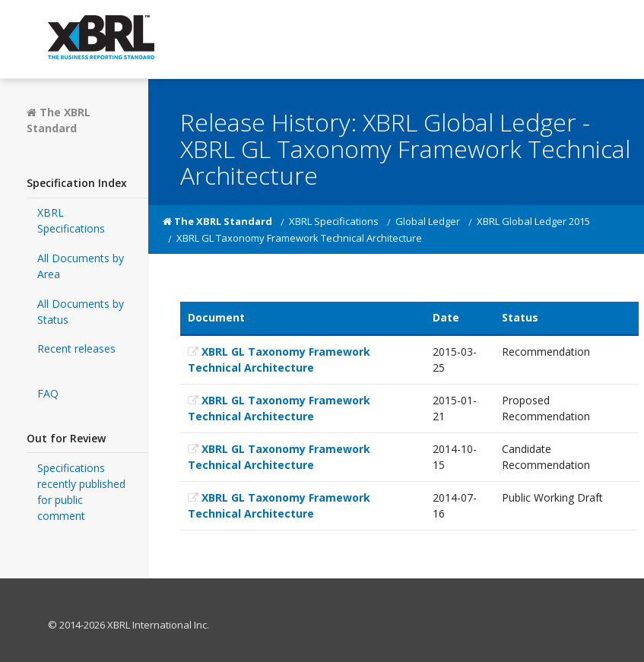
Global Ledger (428, 221)
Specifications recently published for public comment (81, 492)
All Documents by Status (81, 312)
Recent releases (76, 348)
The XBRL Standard (59, 120)
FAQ (48, 393)
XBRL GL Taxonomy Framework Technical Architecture (279, 360)
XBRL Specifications (71, 220)
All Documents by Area (81, 266)
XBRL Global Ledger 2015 (533, 221)
